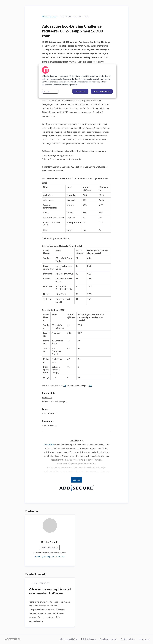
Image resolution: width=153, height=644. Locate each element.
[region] (77, 81)
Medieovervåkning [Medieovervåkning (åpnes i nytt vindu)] (68, 639)
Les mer (76, 480)
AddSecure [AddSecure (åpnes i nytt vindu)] (47, 397)
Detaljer (46, 91)
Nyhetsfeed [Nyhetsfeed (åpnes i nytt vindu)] (144, 639)
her (65, 386)
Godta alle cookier (102, 91)
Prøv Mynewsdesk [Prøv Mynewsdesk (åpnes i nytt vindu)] (108, 639)
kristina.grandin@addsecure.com (50, 556)
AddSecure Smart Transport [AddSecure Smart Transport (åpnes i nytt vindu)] (55, 401)
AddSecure (49, 445)
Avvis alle (80, 91)
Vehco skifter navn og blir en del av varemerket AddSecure (50, 591)
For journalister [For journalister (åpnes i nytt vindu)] (128, 639)
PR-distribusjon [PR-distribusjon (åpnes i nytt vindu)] (88, 639)
